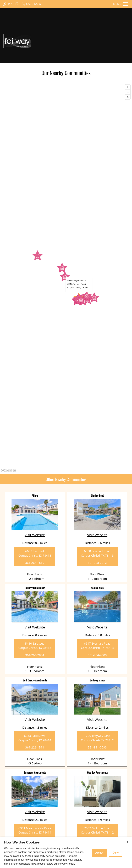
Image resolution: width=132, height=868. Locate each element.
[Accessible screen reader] (4, 4)
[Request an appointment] (17, 4)
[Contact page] (10, 4)
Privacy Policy (66, 864)
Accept (99, 853)
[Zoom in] (128, 87)
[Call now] (32, 4)
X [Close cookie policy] (128, 842)
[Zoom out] (128, 92)
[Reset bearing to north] (128, 97)
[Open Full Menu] (121, 4)
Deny (115, 853)
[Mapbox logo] (9, 470)
